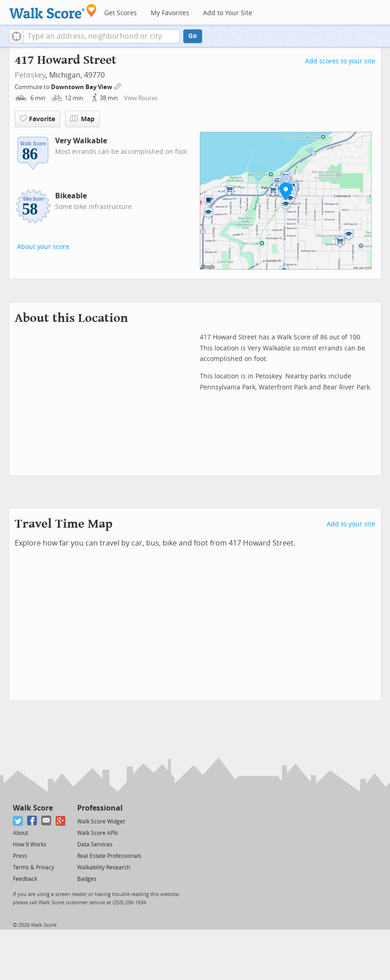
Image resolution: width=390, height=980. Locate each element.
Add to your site (351, 524)
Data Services (95, 845)
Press (20, 856)
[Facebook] (32, 821)
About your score (43, 247)
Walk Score (33, 808)
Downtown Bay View (82, 87)
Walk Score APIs (98, 833)
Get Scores (121, 13)
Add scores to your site (340, 61)
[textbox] (102, 36)
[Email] (47, 821)
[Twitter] (18, 821)
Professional (100, 808)
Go (193, 36)
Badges (87, 879)
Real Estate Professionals (109, 856)
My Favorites (170, 13)
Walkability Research (104, 867)
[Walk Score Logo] (53, 11)
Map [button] (82, 119)
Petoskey (30, 75)
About (20, 833)
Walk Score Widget (101, 822)
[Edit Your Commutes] (118, 86)
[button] (16, 36)
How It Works (30, 845)
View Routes (141, 98)
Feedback (25, 879)
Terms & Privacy (34, 867)
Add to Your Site (228, 13)
